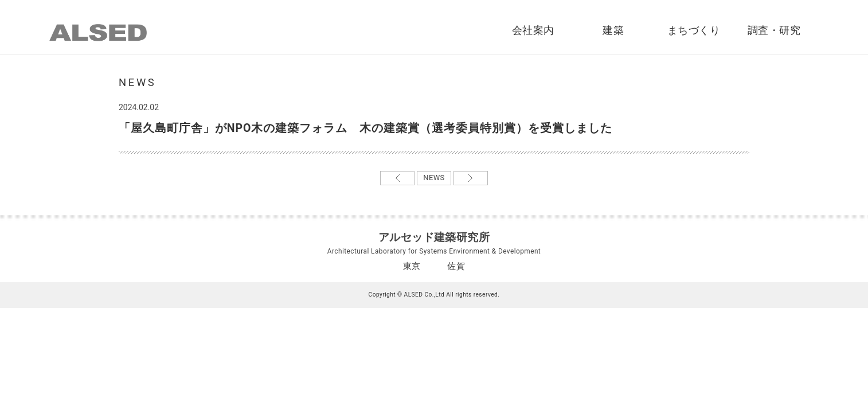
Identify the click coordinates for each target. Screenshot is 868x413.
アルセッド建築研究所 (434, 237)
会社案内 (533, 30)
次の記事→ (471, 178)
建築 (613, 30)
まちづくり (694, 30)
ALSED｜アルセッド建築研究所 (98, 33)
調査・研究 (774, 30)
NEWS (434, 178)
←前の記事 (397, 178)
